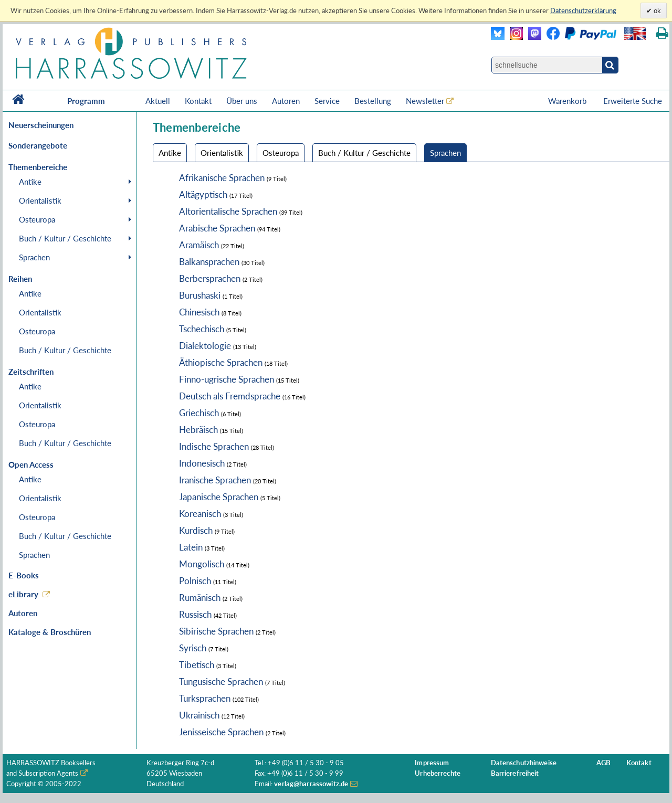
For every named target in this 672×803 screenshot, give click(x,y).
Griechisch (199, 413)
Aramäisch (199, 245)
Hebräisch (198, 430)
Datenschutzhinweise (524, 763)
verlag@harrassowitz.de (311, 784)
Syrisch (193, 648)
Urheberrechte (438, 773)
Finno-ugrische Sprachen (227, 379)
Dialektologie (205, 346)
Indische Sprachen (214, 446)
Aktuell (158, 101)
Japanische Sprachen (219, 497)
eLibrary (23, 594)
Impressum (432, 763)
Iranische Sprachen (215, 480)
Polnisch (195, 581)
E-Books (24, 575)
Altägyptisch (203, 194)
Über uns (242, 101)
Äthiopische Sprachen (221, 362)
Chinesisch (199, 312)
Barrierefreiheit (515, 773)
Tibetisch (197, 665)
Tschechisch (202, 329)
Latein (191, 547)
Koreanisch (200, 514)
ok (657, 10)
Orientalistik (40, 200)
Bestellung (373, 101)
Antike (30, 182)
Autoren (286, 101)
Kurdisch (196, 530)
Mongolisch (202, 564)
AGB (603, 763)
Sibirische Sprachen (216, 631)
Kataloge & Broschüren (50, 632)
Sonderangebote (38, 145)
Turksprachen (205, 698)
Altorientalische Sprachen (228, 211)
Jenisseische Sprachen (221, 732)
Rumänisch (200, 598)
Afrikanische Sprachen (222, 178)
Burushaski (200, 295)
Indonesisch (202, 463)
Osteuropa (37, 219)
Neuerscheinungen (41, 125)
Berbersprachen (210, 278)
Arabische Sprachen (217, 228)
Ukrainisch (199, 715)
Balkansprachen (209, 262)
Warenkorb (568, 101)
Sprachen (34, 257)
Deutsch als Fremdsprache (230, 396)
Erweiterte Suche (633, 101)
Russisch (195, 614)
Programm (86, 101)
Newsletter (425, 101)
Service (327, 101)
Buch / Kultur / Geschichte (65, 238)
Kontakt (198, 101)
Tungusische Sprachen (221, 682)
